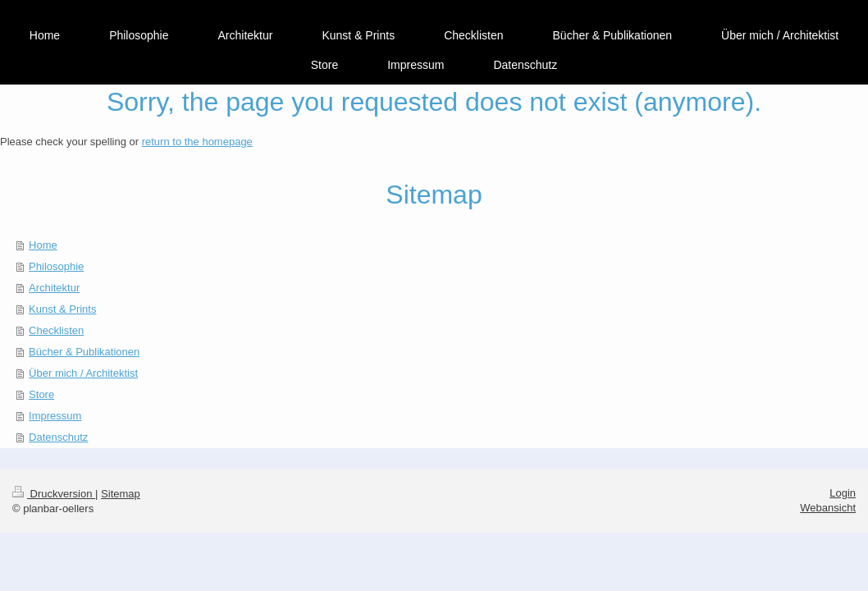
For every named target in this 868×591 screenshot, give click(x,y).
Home (43, 245)
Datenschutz (58, 437)
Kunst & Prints (62, 309)
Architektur (54, 288)
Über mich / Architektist (83, 373)
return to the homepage (197, 142)
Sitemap (121, 494)
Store (41, 394)
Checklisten (56, 330)
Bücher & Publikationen (84, 352)
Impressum (55, 416)
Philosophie (56, 266)
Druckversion (54, 494)
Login (843, 493)
